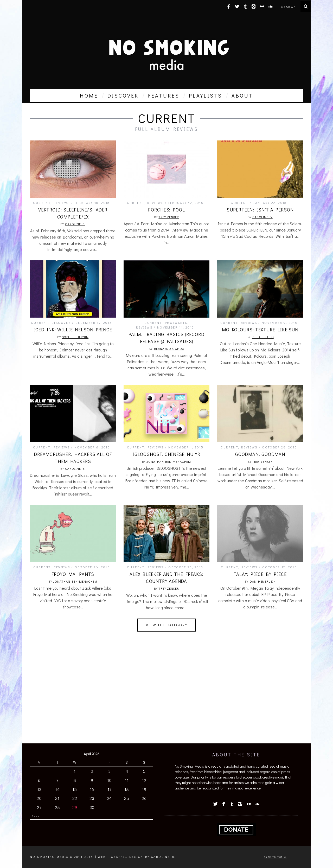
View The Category (167, 625)
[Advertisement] (166, 699)
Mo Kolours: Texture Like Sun (260, 330)
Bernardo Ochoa (169, 349)
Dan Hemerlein (263, 581)
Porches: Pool (166, 210)
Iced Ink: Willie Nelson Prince (73, 330)
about (242, 95)
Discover (61, 323)
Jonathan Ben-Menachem (169, 461)
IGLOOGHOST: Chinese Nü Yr (166, 454)
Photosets (176, 323)
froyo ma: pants (73, 574)
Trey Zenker (169, 217)
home (89, 95)
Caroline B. (75, 224)
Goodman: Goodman (260, 454)
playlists (206, 95)
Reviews (62, 203)
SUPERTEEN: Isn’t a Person (260, 210)
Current (42, 203)
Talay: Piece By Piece (260, 574)
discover (123, 95)
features (164, 95)
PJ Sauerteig (263, 337)
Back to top (275, 857)
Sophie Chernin (75, 337)
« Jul (35, 815)
